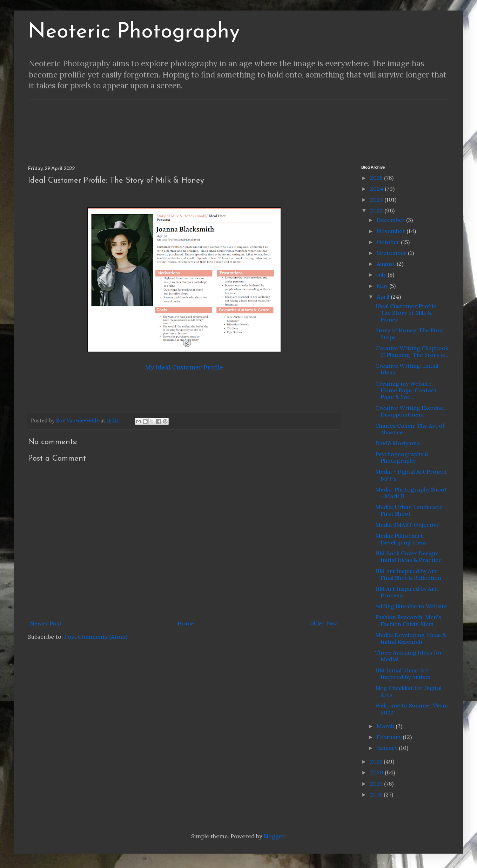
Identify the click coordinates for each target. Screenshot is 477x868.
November (392, 231)
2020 (377, 772)
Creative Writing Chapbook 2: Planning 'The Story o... (412, 351)
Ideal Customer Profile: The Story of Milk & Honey (407, 313)
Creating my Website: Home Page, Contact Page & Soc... (406, 390)
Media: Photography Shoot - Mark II (411, 493)
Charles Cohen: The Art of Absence (410, 429)
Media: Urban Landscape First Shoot (409, 510)
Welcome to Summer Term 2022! (412, 709)
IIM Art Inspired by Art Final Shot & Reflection (408, 574)
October (389, 242)
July (382, 274)
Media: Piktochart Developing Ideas (401, 539)
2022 (377, 210)
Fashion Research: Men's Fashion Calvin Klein (408, 620)
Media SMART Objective (407, 525)
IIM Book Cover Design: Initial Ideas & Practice (408, 557)
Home (186, 623)
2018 (377, 794)
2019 (377, 784)
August (387, 264)
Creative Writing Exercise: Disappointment (411, 411)
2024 (377, 189)
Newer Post (46, 623)
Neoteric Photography (134, 32)
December (391, 220)
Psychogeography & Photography (402, 457)
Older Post (324, 623)
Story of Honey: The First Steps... (409, 334)
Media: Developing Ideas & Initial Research (411, 638)
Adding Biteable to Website (411, 606)
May (383, 286)
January (388, 748)
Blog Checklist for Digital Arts (408, 691)
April (384, 297)
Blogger (274, 836)
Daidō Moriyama (398, 443)
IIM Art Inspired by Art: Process (407, 592)
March (386, 726)
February (390, 737)
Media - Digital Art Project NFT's (411, 475)
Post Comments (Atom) (96, 637)
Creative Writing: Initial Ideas (407, 369)
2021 (377, 761)
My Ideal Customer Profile (184, 367)
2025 (377, 178)
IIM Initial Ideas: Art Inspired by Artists (403, 674)
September (392, 253)
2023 (377, 199)
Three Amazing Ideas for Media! (409, 656)
